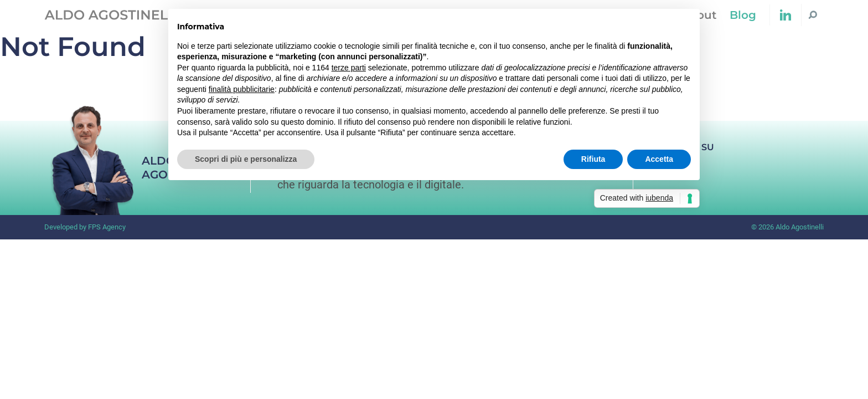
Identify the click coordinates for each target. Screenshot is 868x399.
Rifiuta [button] (593, 159)
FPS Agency (107, 227)
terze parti (349, 68)
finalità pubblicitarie (242, 89)
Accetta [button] (659, 159)
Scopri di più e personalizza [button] (246, 159)
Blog (743, 15)
